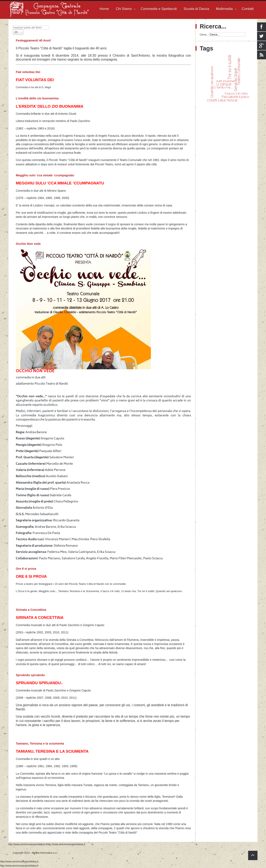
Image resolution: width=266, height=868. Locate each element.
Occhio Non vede (28, 244)
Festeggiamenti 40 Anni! (33, 40)
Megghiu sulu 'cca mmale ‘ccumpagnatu (45, 175)
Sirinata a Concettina (31, 610)
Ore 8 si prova (26, 569)
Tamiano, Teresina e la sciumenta (40, 744)
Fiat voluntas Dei (28, 72)
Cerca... (204, 35)
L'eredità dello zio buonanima (37, 98)
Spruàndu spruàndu (30, 675)
